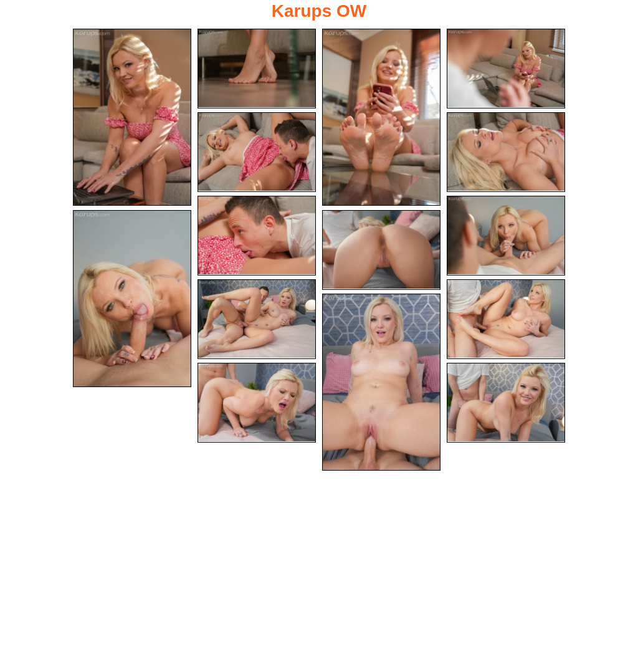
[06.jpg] (506, 152)
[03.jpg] (381, 117)
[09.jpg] (132, 299)
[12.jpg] (506, 319)
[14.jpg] (257, 403)
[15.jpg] (506, 403)
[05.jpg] (257, 152)
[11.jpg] (257, 319)
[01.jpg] (132, 117)
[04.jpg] (506, 69)
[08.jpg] (506, 236)
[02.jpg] (257, 69)
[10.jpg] (381, 250)
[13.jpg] (381, 382)
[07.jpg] (257, 236)
